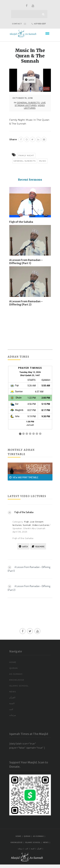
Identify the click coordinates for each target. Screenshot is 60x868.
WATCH (30, 80)
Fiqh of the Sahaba (21, 222)
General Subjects (28, 103)
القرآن (12, 697)
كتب (11, 709)
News (13, 692)
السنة (12, 703)
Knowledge (17, 680)
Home (13, 662)
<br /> (30, 401)
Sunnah (27, 525)
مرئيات (13, 715)
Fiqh (27, 522)
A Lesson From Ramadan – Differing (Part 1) (26, 262)
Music (43, 161)
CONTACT (17, 24)
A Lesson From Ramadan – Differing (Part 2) (26, 303)
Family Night (26, 156)
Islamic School (19, 686)
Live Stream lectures (30, 104)
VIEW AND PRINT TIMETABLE (24, 477)
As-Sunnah (16, 674)
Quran (13, 668)
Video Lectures (34, 107)
